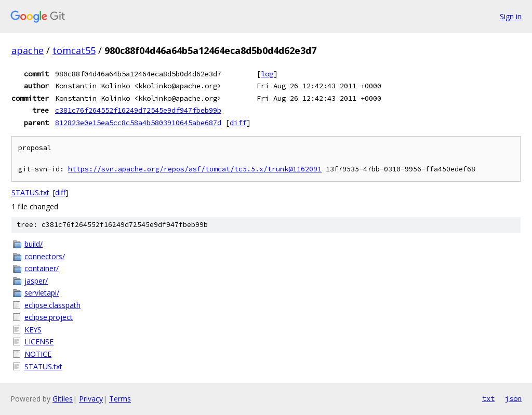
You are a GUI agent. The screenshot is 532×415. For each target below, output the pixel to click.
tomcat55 (74, 50)
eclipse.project (49, 317)
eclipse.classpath (52, 305)
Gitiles (63, 399)
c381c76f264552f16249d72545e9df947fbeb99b (138, 110)
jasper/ (36, 281)
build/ (34, 244)
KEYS (33, 330)
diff (238, 123)
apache (28, 50)
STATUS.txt (30, 192)
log (267, 74)
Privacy (91, 399)
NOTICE (38, 354)
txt (488, 398)
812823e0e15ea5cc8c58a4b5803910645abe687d (138, 123)
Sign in (511, 16)
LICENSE (39, 342)
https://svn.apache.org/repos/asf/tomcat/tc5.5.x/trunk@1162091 (195, 169)
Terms (120, 399)
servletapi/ (42, 293)
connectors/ (45, 256)
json (513, 398)
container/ (42, 268)
